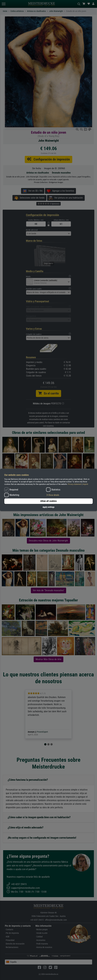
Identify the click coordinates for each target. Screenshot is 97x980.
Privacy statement (75, 484)
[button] (53, 495)
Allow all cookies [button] (48, 501)
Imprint (85, 484)
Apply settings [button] (48, 507)
